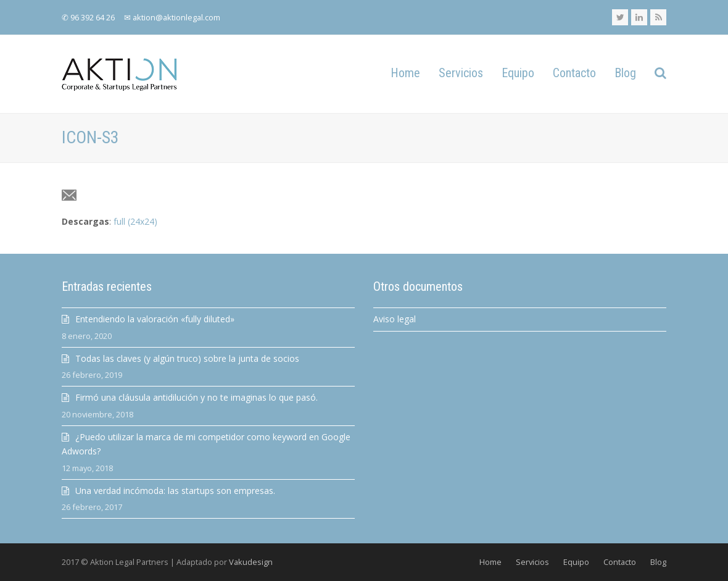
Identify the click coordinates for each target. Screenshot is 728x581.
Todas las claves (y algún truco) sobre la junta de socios (187, 358)
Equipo (576, 562)
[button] (660, 74)
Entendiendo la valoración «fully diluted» (155, 319)
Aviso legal (395, 319)
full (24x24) (135, 221)
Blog (658, 562)
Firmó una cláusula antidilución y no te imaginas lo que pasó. (196, 397)
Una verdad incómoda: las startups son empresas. (175, 491)
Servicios (532, 562)
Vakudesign (251, 562)
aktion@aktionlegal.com (176, 17)
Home (490, 562)
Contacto (620, 562)
